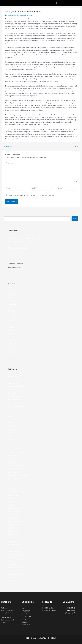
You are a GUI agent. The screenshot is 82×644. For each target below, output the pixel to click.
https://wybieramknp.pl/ (15, 479)
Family (10, 442)
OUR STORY (26, 611)
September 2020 (13, 347)
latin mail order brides (14, 508)
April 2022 (11, 294)
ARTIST (24, 619)
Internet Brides (12, 485)
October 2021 (12, 314)
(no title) (11, 245)
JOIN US (24, 622)
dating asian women (14, 436)
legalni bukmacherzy (14, 512)
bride (10, 423)
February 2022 (12, 301)
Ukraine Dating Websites (15, 574)
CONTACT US (26, 625)
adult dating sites (13, 377)
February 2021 (12, 340)
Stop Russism (12, 571)
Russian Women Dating (15, 561)
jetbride (10, 498)
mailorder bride (13, 535)
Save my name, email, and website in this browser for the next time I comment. (31, 195)
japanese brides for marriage (16, 492)
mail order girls (12, 525)
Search (6, 215)
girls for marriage (13, 456)
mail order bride (13, 515)
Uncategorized (21, 15)
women (10, 581)
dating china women (14, 439)
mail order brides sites (14, 521)
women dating (12, 584)
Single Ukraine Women (15, 567)
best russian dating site (15, 410)
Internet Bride (12, 482)
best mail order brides (14, 403)
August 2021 (12, 320)
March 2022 (12, 297)
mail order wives (13, 531)
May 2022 (11, 291)
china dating (12, 429)
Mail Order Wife (13, 528)
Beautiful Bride (13, 390)
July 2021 (11, 324)
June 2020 (11, 350)
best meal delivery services (16, 406)
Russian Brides (12, 558)
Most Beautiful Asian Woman (17, 544)
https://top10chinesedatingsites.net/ (18, 475)
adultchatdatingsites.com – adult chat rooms (21, 380)
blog (9, 419)
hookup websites (13, 469)
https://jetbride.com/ (14, 472)
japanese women (13, 495)
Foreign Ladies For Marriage (16, 449)
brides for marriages (14, 426)
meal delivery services (15, 538)
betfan (10, 416)
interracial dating (13, 489)
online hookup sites (14, 548)
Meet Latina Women (14, 541)
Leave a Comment (11, 15)
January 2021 (12, 344)
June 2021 (11, 327)
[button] (57, 3)
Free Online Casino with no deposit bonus (20, 235)
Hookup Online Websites (15, 465)
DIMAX (53, 638)
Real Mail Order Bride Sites (16, 554)
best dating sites (13, 393)
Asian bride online (13, 383)
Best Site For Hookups (15, 413)
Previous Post (7, 146)
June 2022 (11, 288)
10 (9, 373)
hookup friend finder (14, 459)
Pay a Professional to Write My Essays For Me (22, 242)
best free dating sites (14, 396)
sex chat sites (12, 564)
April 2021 (11, 334)
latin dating (11, 505)
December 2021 (13, 307)
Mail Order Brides (13, 518)
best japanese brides (14, 400)
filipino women (12, 446)
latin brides (11, 502)
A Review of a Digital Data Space (18, 248)
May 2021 (11, 330)
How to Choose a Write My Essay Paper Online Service (24, 238)
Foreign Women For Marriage (17, 452)
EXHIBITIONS (26, 617)
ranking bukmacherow (15, 551)
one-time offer (21, 19)
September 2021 (13, 317)
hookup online (12, 462)
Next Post (76, 146)
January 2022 (12, 304)
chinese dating (12, 433)
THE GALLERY (27, 614)
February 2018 (12, 353)
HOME (24, 608)
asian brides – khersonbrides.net (17, 386)
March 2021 (12, 337)
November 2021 (13, 311)
